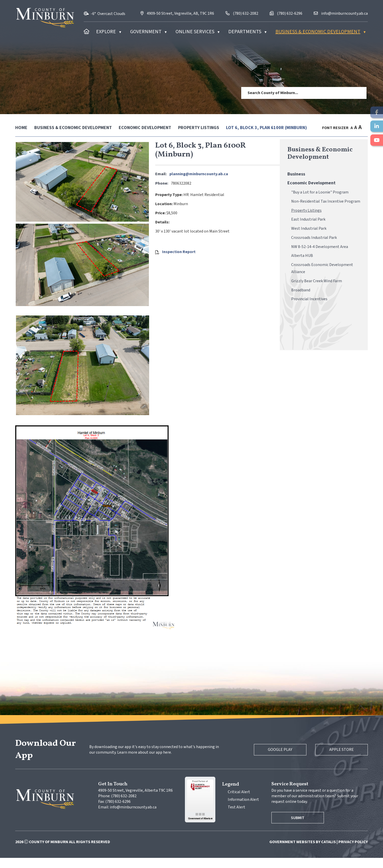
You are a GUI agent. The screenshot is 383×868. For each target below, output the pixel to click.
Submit (300, 828)
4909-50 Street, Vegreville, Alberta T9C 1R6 (135, 801)
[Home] (87, 32)
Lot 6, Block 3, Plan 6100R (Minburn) (266, 128)
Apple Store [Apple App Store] (340, 760)
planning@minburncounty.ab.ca (292, 179)
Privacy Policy (353, 852)
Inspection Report (272, 257)
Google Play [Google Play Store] (274, 760)
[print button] (365, 128)
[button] (359, 93)
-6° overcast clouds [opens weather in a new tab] (108, 14)
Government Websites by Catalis (303, 852)
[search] (297, 93)
